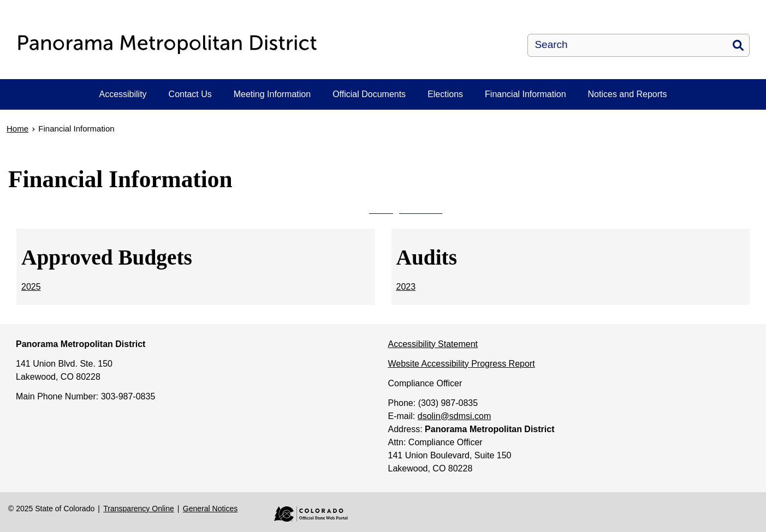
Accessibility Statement (433, 344)
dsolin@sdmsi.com (455, 416)
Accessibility (123, 94)
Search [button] (738, 45)
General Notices (210, 509)
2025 (31, 287)
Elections (445, 94)
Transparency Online (138, 509)
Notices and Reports (628, 94)
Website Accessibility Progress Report (462, 364)
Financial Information (525, 94)
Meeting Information (272, 94)
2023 (406, 287)
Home (17, 128)
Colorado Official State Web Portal (303, 514)
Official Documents (369, 94)
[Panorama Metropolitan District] (227, 45)
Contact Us (190, 94)
